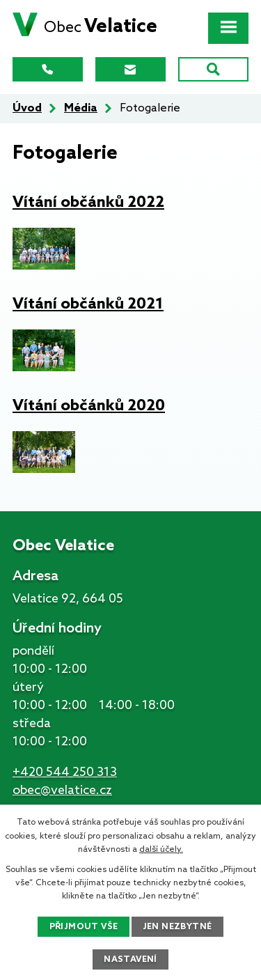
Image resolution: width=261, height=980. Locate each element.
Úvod (27, 108)
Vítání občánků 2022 (88, 202)
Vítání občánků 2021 (88, 304)
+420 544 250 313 (65, 772)
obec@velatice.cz (62, 791)
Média (81, 108)
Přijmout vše (84, 927)
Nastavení (130, 960)
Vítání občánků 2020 (89, 406)
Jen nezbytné (177, 927)
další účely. (161, 850)
